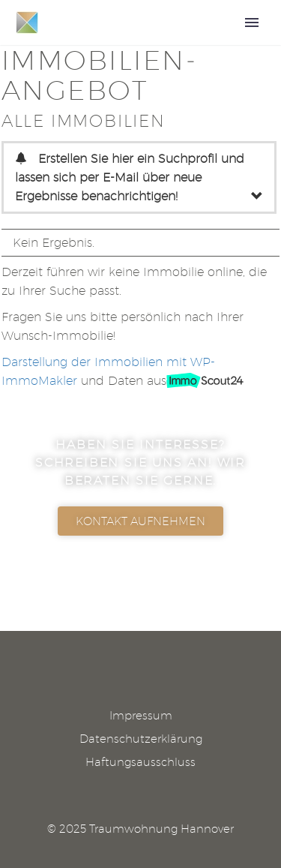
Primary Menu (252, 23)
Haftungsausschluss (140, 763)
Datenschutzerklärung (141, 739)
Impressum (141, 716)
